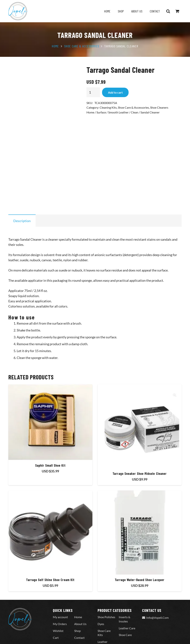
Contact (79, 615)
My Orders (60, 601)
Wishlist (58, 608)
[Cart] (177, 11)
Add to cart (115, 92)
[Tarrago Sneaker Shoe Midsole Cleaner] (140, 404)
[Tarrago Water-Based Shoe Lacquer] (140, 510)
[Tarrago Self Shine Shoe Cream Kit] (50, 510)
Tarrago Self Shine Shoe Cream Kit (50, 557)
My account (60, 595)
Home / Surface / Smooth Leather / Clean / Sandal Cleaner (123, 112)
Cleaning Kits (108, 107)
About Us (80, 601)
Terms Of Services (95, 636)
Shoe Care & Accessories (82, 46)
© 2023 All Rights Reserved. (26, 636)
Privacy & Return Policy (64, 636)
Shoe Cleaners (159, 107)
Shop (77, 608)
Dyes (101, 601)
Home (55, 46)
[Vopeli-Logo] (18, 11)
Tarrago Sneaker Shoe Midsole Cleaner (140, 451)
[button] (168, 11)
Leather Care (127, 605)
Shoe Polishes (106, 595)
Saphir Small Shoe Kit (50, 443)
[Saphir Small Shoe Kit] (50, 400)
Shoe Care (125, 612)
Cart (56, 615)
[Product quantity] (93, 92)
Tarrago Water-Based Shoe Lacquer (140, 557)
